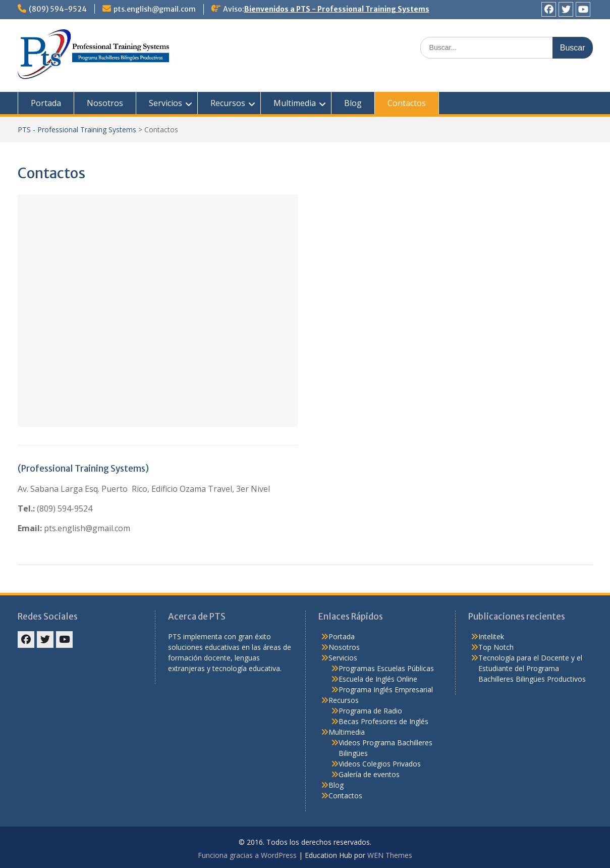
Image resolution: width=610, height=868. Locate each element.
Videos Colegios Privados (380, 764)
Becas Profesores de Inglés (383, 721)
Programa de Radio (370, 711)
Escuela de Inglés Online (378, 679)
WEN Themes (390, 855)
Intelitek (491, 636)
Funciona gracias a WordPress (247, 855)
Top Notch (496, 647)
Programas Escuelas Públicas (386, 668)
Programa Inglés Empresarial (386, 690)
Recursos (228, 103)
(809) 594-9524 (58, 9)
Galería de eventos (369, 774)
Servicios (165, 103)
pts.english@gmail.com (155, 9)
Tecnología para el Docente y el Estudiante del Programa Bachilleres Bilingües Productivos (532, 668)
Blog (353, 103)
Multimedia (295, 103)
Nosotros (105, 103)
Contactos (407, 103)
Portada (46, 103)
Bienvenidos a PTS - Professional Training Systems (337, 9)
